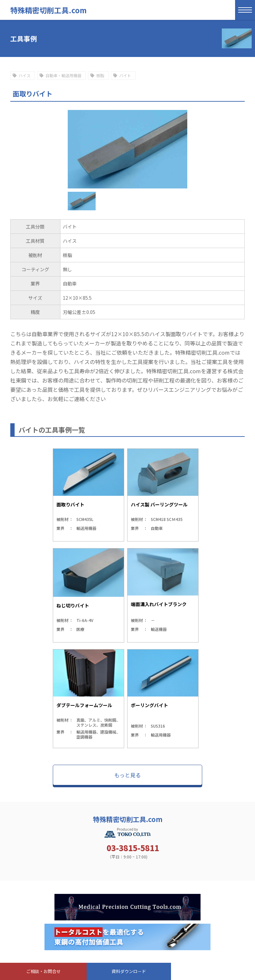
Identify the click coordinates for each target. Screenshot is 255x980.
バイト (125, 75)
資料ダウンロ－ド (129, 971)
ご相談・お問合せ (43, 971)
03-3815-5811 (133, 848)
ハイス (25, 75)
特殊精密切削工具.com (48, 10)
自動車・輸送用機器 (63, 75)
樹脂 (100, 75)
